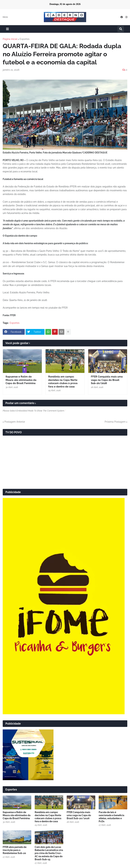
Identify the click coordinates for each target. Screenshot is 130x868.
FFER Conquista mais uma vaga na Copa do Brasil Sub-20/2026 (107, 380)
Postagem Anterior (15, 422)
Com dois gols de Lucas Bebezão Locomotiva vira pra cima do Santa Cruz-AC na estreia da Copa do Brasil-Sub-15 (49, 853)
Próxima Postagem (115, 422)
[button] (7, 29)
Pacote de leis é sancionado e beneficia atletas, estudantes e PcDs (111, 817)
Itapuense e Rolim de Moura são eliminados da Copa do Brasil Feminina (21, 380)
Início (5, 17)
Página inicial (10, 39)
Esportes (25, 39)
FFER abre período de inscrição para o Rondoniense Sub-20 (15, 850)
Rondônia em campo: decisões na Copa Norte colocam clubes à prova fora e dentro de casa (63, 382)
